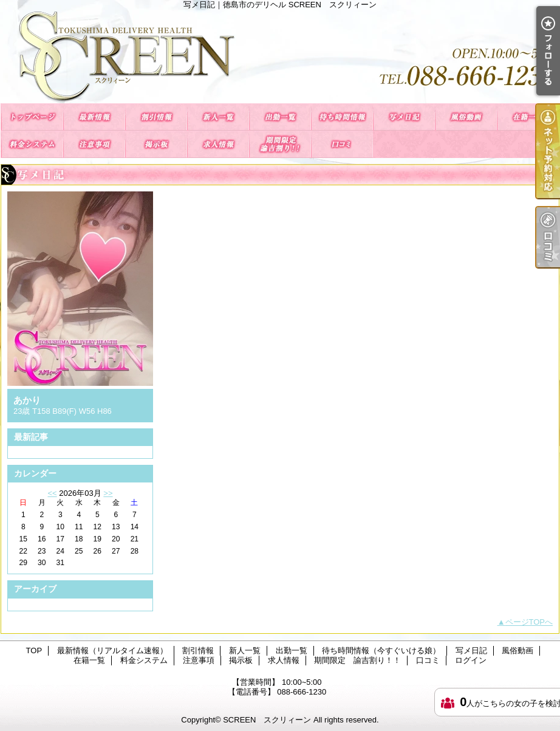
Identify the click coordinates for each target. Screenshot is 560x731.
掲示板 (156, 144)
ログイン (471, 660)
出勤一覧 (280, 117)
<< (52, 493)
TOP (32, 117)
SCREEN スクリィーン (267, 720)
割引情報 (156, 117)
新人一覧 (218, 117)
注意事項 (94, 144)
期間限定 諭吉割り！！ (280, 144)
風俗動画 (466, 117)
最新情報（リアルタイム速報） (94, 117)
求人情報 (218, 144)
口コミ (342, 144)
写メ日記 (404, 117)
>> (108, 493)
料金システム (32, 144)
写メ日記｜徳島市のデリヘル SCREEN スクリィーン (280, 56)
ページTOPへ (529, 622)
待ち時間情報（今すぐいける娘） (342, 117)
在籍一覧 (528, 117)
